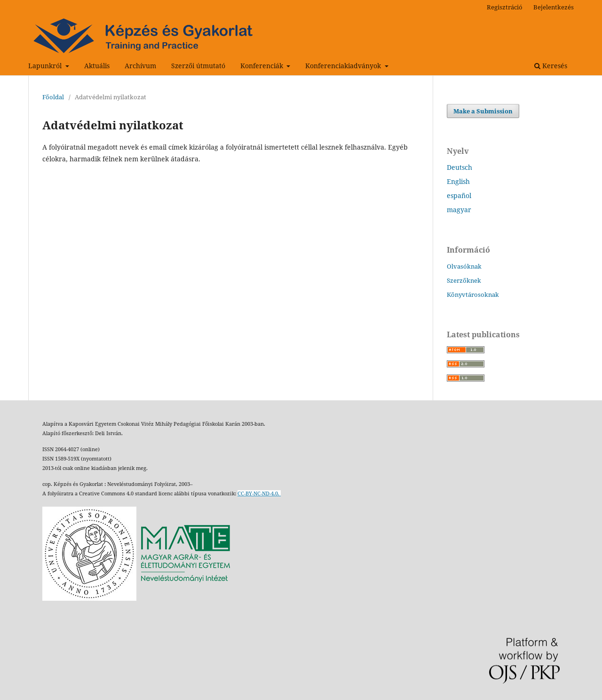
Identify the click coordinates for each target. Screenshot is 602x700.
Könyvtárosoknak (473, 294)
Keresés (551, 66)
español (459, 195)
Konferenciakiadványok (344, 66)
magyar (459, 210)
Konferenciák (263, 66)
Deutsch (459, 167)
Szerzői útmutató (198, 66)
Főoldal (53, 97)
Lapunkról (46, 66)
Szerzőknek (464, 280)
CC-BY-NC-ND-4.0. (259, 493)
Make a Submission (483, 111)
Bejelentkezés (554, 7)
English (458, 181)
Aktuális (97, 66)
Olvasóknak (464, 266)
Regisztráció (505, 7)
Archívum (140, 66)
